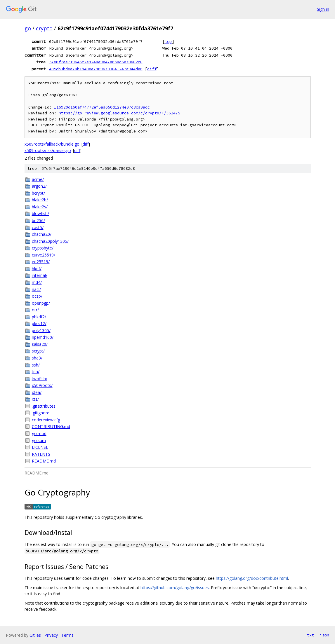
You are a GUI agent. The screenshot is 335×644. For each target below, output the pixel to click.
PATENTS (41, 454)
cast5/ (38, 227)
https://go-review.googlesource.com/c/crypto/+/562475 (119, 113)
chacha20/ (42, 234)
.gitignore (41, 413)
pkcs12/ (39, 323)
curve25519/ (44, 255)
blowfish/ (40, 213)
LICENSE (40, 447)
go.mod (39, 433)
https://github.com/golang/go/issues (175, 588)
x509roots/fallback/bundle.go (52, 144)
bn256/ (38, 220)
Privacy (51, 635)
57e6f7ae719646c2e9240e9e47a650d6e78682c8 (96, 62)
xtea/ (37, 392)
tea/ (36, 372)
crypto (44, 28)
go (28, 28)
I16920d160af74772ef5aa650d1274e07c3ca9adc (102, 107)
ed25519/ (41, 262)
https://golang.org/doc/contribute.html (252, 578)
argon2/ (39, 186)
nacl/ (36, 289)
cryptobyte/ (43, 248)
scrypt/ (38, 351)
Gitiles (35, 635)
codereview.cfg (46, 420)
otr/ (35, 310)
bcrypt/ (38, 193)
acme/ (38, 179)
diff (152, 69)
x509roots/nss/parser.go (48, 150)
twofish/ (40, 379)
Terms (67, 635)
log (168, 41)
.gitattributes (44, 406)
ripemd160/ (43, 337)
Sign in (323, 9)
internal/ (40, 275)
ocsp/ (37, 296)
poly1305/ (41, 330)
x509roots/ (42, 385)
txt (310, 635)
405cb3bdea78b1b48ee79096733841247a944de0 (96, 69)
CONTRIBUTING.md (51, 426)
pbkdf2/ (39, 317)
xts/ (35, 399)
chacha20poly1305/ (50, 241)
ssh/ (36, 365)
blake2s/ (40, 207)
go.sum (39, 440)
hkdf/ (37, 269)
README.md (44, 461)
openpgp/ (41, 303)
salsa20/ (40, 344)
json (324, 635)
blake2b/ (40, 200)
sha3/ (37, 358)
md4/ (37, 282)
